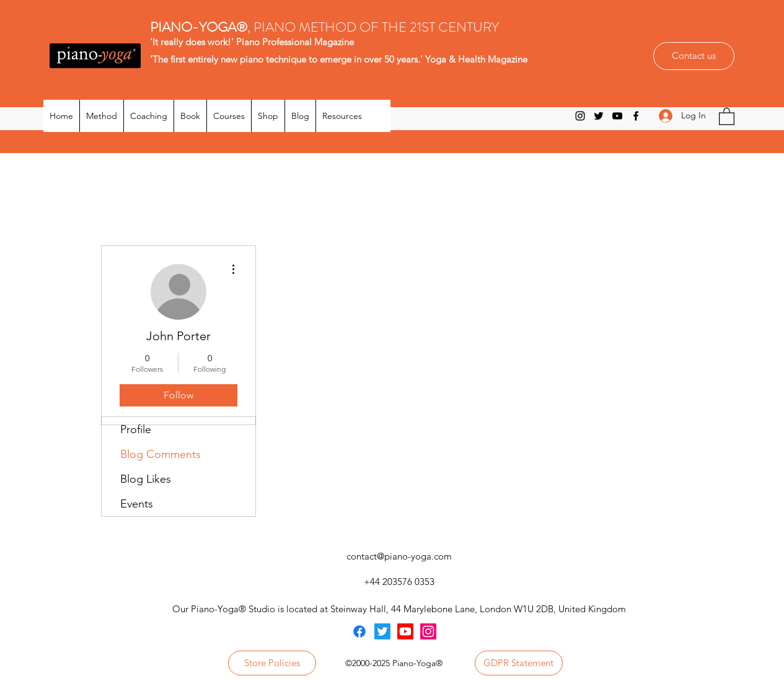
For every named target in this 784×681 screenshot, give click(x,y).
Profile (136, 429)
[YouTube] (617, 116)
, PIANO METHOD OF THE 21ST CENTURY (326, 27)
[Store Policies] (272, 663)
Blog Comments (161, 454)
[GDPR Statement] (519, 663)
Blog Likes (146, 479)
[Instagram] (580, 116)
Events (137, 504)
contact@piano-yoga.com (399, 556)
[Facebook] (636, 116)
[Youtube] (405, 631)
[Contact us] (694, 56)
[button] (727, 116)
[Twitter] (599, 116)
